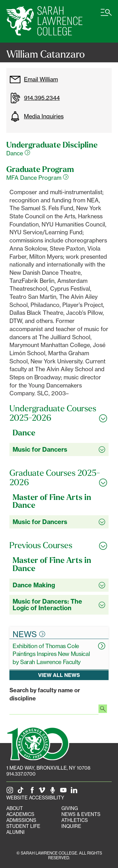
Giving (70, 808)
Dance (18, 153)
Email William (34, 80)
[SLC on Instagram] (11, 792)
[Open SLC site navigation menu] (106, 16)
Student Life (23, 826)
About (15, 808)
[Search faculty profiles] (103, 709)
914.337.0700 (21, 774)
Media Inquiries (37, 117)
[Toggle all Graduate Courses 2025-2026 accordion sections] (59, 478)
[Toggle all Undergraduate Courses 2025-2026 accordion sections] (59, 413)
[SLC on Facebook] (32, 792)
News (29, 634)
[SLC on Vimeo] (43, 792)
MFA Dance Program (37, 178)
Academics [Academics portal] (20, 814)
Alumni (15, 832)
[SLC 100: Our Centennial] (38, 743)
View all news (59, 675)
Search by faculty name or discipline (45, 694)
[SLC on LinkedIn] (75, 792)
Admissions (21, 820)
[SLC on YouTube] (65, 792)
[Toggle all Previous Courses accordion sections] (59, 545)
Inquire (71, 826)
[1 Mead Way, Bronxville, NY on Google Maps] (48, 768)
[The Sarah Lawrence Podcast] (54, 792)
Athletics (75, 820)
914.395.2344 (35, 98)
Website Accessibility (35, 798)
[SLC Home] (44, 21)
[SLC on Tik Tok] (22, 792)
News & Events (81, 814)
